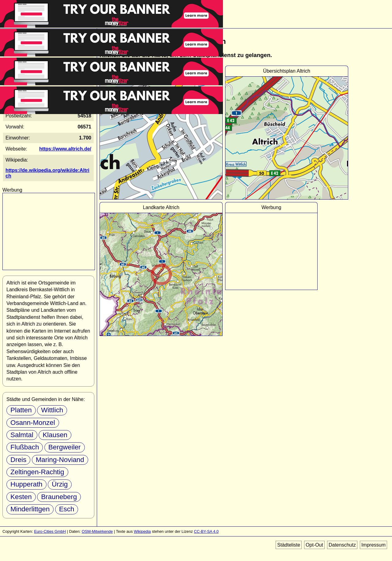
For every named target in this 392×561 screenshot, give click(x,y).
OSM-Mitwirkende (97, 531)
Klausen (55, 435)
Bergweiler (65, 447)
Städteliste (289, 545)
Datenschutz (342, 545)
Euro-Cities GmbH (50, 531)
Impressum (373, 545)
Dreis (18, 460)
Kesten (21, 497)
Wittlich (52, 410)
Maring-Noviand (60, 460)
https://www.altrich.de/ (65, 149)
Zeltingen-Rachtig (37, 472)
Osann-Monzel (33, 423)
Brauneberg (59, 497)
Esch (67, 509)
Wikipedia (142, 531)
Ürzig (60, 484)
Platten (21, 410)
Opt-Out (314, 545)
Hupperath (26, 484)
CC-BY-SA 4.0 (206, 531)
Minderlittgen (30, 509)
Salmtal (22, 435)
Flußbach (25, 447)
